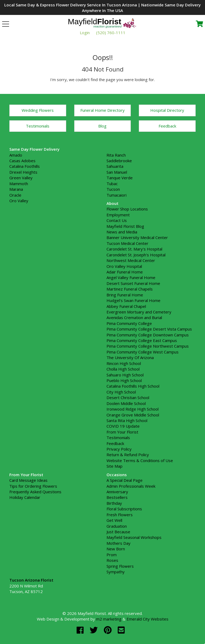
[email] (121, 630)
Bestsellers (117, 497)
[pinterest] (109, 630)
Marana (16, 189)
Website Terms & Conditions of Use (140, 460)
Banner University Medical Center (137, 237)
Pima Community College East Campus (142, 340)
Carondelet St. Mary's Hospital (134, 249)
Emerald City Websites (147, 619)
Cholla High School (123, 369)
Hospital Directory (167, 110)
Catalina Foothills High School (133, 386)
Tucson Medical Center (127, 243)
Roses (112, 560)
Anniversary (117, 492)
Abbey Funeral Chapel (126, 306)
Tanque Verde (120, 178)
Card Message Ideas (28, 480)
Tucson (113, 189)
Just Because (118, 532)
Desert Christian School (128, 397)
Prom (112, 555)
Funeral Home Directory (102, 110)
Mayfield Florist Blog (125, 226)
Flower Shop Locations (127, 209)
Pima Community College (129, 323)
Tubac (112, 184)
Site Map (115, 466)
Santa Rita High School (127, 420)
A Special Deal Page (125, 480)
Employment (118, 215)
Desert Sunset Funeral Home (133, 283)
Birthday (114, 503)
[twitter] (95, 630)
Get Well (114, 520)
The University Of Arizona (130, 357)
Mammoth (19, 184)
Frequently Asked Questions (35, 492)
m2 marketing (109, 619)
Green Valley (21, 178)
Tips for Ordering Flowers (33, 486)
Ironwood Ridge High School (133, 409)
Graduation (117, 526)
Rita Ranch (116, 155)
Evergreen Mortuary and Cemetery (139, 312)
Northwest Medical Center (131, 260)
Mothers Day (119, 543)
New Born (116, 549)
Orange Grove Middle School (133, 415)
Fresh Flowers (120, 515)
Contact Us (117, 220)
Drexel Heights (23, 172)
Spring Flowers (120, 566)
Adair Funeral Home (125, 272)
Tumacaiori (117, 195)
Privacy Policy (119, 449)
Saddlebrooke (119, 161)
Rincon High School (124, 363)
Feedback (167, 126)
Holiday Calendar (25, 497)
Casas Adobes (22, 161)
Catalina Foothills (25, 166)
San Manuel (117, 172)
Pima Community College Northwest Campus (148, 346)
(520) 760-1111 (111, 33)
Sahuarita (115, 166)
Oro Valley (19, 201)
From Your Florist (122, 432)
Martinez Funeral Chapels (130, 289)
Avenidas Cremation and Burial (134, 317)
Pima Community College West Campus (143, 352)
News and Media (122, 232)
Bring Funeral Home (125, 295)
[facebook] (81, 630)
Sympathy (116, 572)
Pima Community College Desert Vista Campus (149, 329)
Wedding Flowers (38, 110)
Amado (16, 155)
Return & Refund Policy (128, 455)
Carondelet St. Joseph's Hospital (136, 255)
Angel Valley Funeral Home (131, 277)
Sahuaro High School (125, 375)
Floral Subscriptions (124, 509)
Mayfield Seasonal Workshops (134, 537)
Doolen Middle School (126, 403)
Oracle (15, 195)
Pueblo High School (124, 380)
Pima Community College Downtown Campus (148, 335)
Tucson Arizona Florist (31, 580)
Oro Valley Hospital (124, 266)
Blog (102, 126)
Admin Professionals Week (131, 486)
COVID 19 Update (123, 426)
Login (85, 33)
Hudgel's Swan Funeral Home (133, 300)
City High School (121, 392)
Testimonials (38, 126)
